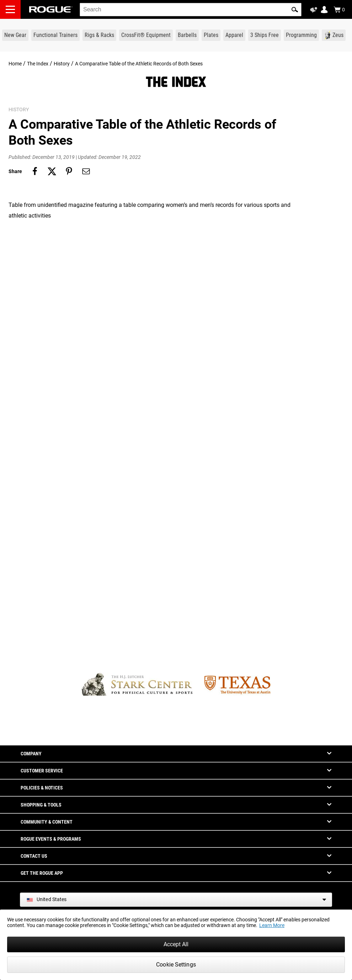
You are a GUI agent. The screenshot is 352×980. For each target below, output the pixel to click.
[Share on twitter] (52, 171)
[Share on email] (86, 171)
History (62, 64)
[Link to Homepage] (51, 9)
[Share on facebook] (35, 171)
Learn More (272, 925)
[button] (295, 10)
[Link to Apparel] (234, 35)
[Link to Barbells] (187, 35)
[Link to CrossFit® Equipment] (146, 35)
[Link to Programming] (301, 35)
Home (15, 64)
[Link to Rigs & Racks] (99, 35)
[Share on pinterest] (69, 171)
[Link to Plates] (211, 35)
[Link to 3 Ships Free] (265, 35)
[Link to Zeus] (334, 35)
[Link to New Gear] (15, 35)
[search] (191, 10)
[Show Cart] (339, 10)
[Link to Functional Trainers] (55, 35)
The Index (38, 64)
